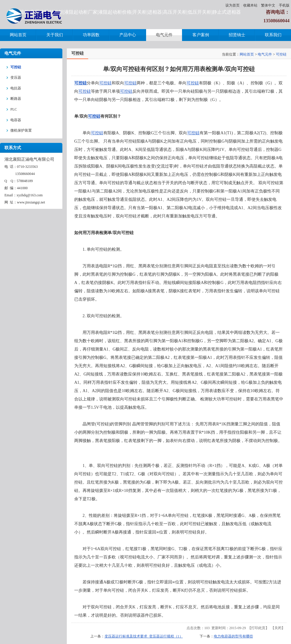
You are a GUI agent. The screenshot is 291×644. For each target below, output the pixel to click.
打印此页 (258, 628)
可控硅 (281, 54)
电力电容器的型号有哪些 (233, 636)
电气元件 (265, 54)
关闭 (278, 628)
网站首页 (247, 54)
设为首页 (233, 5)
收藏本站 (250, 5)
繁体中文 (268, 5)
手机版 (284, 5)
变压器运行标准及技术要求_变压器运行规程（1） (144, 636)
